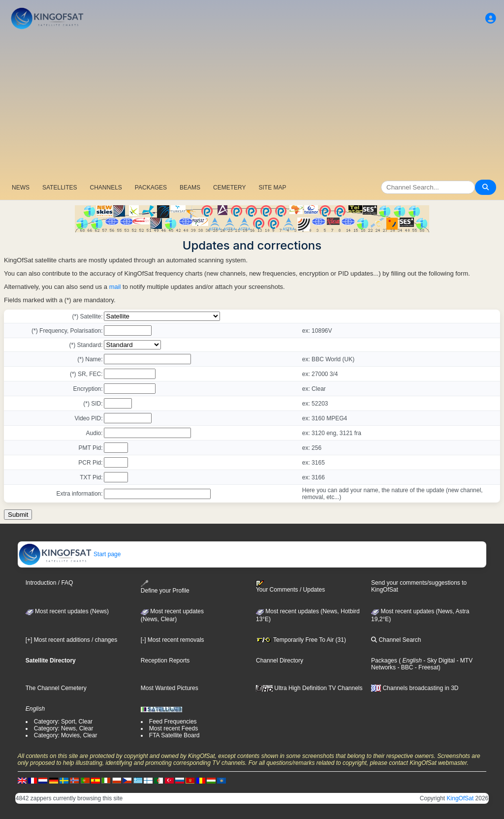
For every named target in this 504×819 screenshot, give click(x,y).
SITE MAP (272, 188)
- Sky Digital (438, 661)
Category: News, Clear (64, 728)
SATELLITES (60, 188)
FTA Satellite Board (174, 735)
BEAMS (190, 188)
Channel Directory (280, 661)
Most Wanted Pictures (170, 688)
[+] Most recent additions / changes (71, 640)
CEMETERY (229, 188)
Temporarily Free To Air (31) (301, 640)
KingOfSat (460, 798)
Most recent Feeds (173, 728)
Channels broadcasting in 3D (415, 688)
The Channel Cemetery (56, 688)
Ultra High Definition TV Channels (309, 688)
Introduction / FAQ (49, 583)
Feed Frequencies (173, 722)
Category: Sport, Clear (63, 722)
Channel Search (396, 640)
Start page (70, 554)
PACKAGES (151, 188)
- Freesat (425, 667)
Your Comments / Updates (290, 587)
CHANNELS (106, 188)
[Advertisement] (252, 106)
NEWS (21, 188)
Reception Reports (165, 661)
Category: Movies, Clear (66, 735)
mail (115, 287)
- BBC (404, 667)
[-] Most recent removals (173, 640)
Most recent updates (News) (67, 611)
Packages (384, 661)
